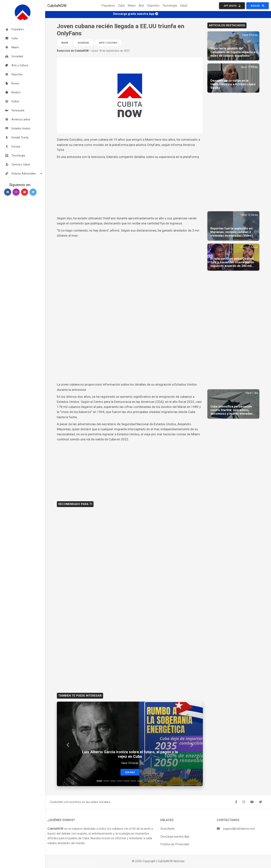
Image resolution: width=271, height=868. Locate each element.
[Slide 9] (154, 781)
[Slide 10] (160, 781)
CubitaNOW (57, 6)
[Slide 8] (147, 781)
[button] (23, 174)
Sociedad (83, 43)
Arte (141, 6)
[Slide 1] (99, 781)
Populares (108, 6)
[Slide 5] (126, 781)
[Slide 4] (120, 781)
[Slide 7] (140, 781)
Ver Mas (130, 772)
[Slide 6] (133, 781)
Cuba (121, 6)
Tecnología (170, 6)
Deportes (153, 6)
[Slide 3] (113, 781)
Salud (184, 6)
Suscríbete (167, 829)
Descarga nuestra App (175, 837)
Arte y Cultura (108, 43)
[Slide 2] (106, 781)
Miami (132, 6)
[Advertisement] (130, 188)
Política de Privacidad (175, 844)
